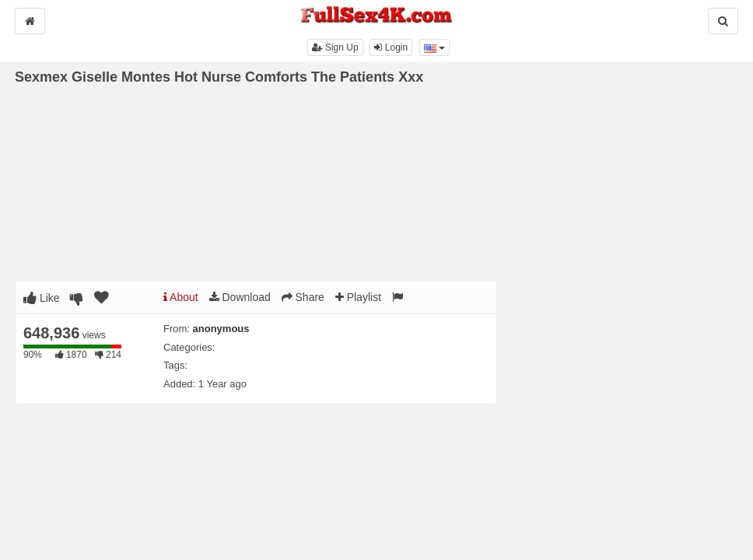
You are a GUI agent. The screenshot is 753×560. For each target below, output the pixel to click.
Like (42, 298)
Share (303, 297)
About (181, 297)
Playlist (358, 297)
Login (391, 47)
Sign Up (335, 47)
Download (240, 297)
